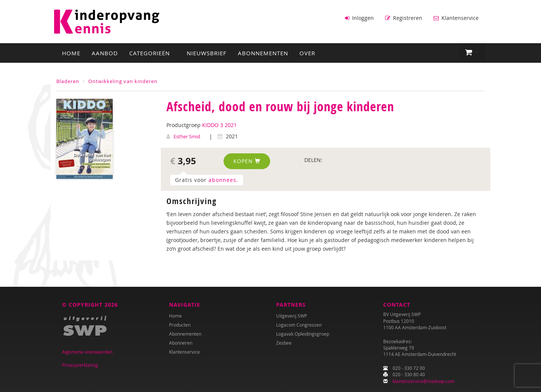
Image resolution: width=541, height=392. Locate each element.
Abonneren (181, 343)
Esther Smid (187, 136)
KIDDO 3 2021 (219, 125)
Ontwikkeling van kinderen (123, 81)
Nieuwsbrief (207, 53)
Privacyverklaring (80, 365)
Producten (180, 325)
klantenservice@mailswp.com (424, 381)
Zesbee (284, 343)
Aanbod (105, 53)
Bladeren (68, 81)
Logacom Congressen (299, 325)
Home (71, 53)
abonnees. (223, 180)
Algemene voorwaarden (87, 352)
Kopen (247, 161)
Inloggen (359, 18)
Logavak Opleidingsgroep (303, 334)
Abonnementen (263, 53)
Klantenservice (456, 18)
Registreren (404, 18)
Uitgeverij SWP (292, 316)
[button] (472, 53)
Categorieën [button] (152, 53)
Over (307, 53)
